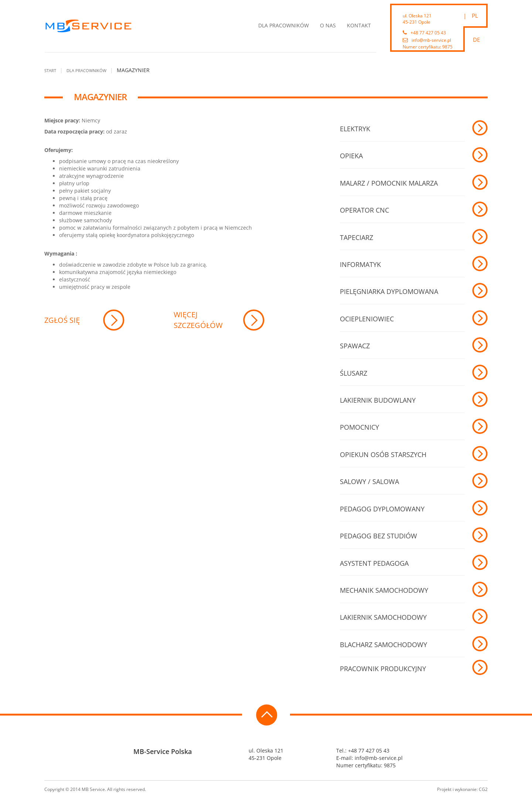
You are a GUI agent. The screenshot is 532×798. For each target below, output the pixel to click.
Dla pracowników (284, 25)
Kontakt (359, 25)
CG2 (483, 789)
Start (50, 70)
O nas (328, 25)
